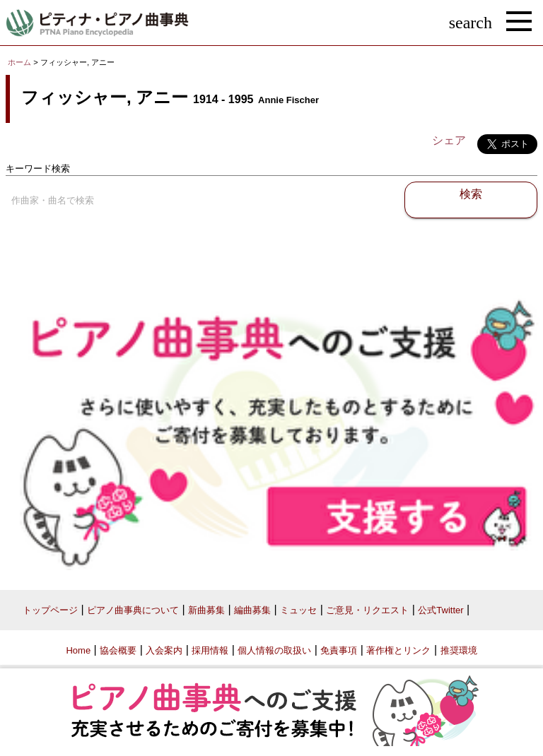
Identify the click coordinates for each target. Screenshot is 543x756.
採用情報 (210, 650)
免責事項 (339, 650)
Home (78, 650)
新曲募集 (206, 610)
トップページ (50, 610)
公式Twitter (440, 610)
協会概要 (118, 650)
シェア (449, 140)
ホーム (19, 62)
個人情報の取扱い (274, 650)
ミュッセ (298, 610)
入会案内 (164, 650)
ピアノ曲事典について (133, 610)
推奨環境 (459, 650)
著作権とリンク (398, 650)
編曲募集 (252, 610)
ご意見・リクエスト (367, 610)
